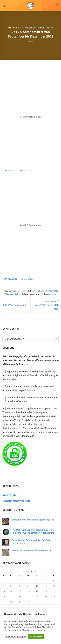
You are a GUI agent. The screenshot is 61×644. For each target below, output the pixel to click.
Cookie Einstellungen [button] (15, 637)
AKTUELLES (27, 28)
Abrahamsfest (15, 28)
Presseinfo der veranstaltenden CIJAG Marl (47, 305)
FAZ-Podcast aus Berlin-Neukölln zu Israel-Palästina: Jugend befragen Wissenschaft (34, 531)
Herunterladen (26, 171)
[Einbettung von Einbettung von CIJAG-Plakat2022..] (30, 225)
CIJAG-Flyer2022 (9, 171)
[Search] (57, 6)
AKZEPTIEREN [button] (36, 637)
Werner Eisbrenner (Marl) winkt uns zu (31, 550)
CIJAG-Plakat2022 (10, 279)
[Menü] (4, 6)
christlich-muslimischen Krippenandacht (33, 520)
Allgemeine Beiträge (43, 28)
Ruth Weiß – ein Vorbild (14, 305)
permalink (51, 294)
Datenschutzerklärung (16, 501)
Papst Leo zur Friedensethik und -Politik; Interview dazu (33, 542)
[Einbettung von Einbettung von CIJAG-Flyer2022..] (30, 117)
